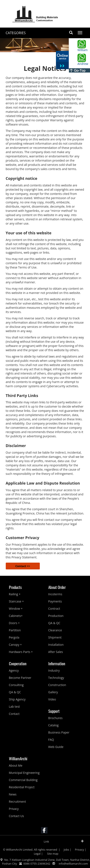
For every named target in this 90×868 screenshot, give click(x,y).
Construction (57, 685)
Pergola (14, 637)
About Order (57, 587)
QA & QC (54, 623)
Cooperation (18, 663)
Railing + (15, 594)
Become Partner (20, 678)
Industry (54, 670)
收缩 (62, 60)
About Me (16, 765)
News (13, 794)
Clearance (55, 630)
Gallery (53, 692)
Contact (14, 714)
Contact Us (16, 816)
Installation (56, 645)
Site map (52, 854)
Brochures (55, 718)
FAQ (51, 740)
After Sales (56, 652)
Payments (55, 601)
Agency (14, 670)
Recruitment (17, 802)
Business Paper (59, 732)
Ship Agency (17, 699)
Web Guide (56, 747)
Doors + (14, 623)
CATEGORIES (16, 33)
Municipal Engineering (24, 773)
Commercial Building (23, 780)
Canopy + (15, 645)
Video (52, 699)
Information (57, 663)
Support (54, 711)
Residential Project (22, 787)
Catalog (54, 725)
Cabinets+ (16, 616)
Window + (16, 609)
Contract (54, 609)
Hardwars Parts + (21, 652)
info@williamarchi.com (73, 864)
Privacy (14, 809)
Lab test (14, 707)
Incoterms (55, 594)
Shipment (55, 637)
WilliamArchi (18, 758)
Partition (15, 630)
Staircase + (16, 601)
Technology (56, 678)
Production (56, 616)
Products (15, 587)
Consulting (16, 685)
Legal (37, 854)
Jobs (66, 850)
